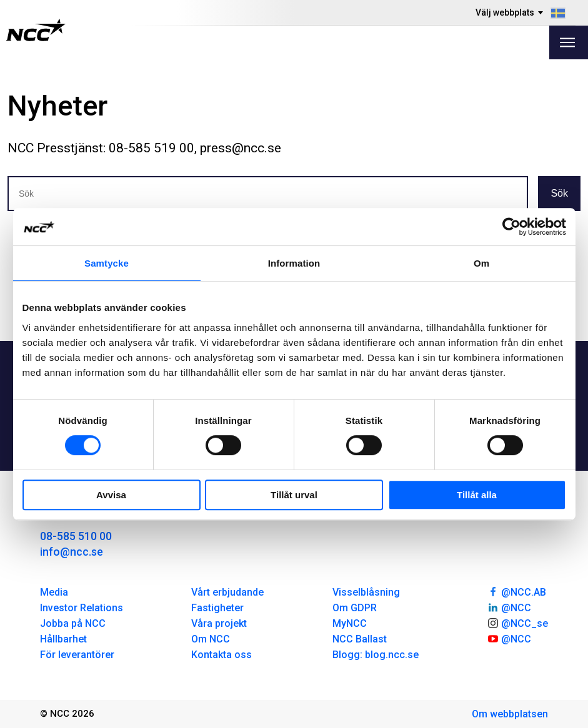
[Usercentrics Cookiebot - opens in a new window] (511, 227)
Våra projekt (219, 623)
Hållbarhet (63, 639)
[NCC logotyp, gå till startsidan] (36, 30)
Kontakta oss (222, 655)
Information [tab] (294, 263)
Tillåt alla (477, 495)
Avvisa (111, 495)
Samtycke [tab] (107, 263)
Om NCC (211, 639)
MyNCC (350, 623)
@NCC (509, 607)
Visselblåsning (366, 592)
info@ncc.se (72, 552)
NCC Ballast (360, 639)
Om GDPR (355, 608)
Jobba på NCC (73, 623)
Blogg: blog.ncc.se (376, 655)
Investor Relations (82, 608)
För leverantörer (77, 655)
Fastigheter (217, 608)
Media (54, 592)
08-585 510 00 (76, 536)
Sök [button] (559, 193)
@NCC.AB (516, 591)
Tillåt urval (294, 495)
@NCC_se (517, 622)
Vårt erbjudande (227, 592)
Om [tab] (481, 263)
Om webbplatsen (510, 714)
